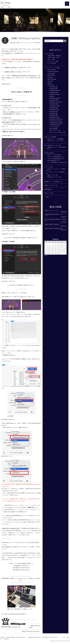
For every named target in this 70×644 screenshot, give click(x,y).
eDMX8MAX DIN (54, 94)
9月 (5, 41)
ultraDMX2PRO (22, 76)
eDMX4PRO (53, 115)
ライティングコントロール (27, 43)
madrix (49, 81)
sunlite (49, 77)
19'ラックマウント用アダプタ (57, 132)
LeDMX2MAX (53, 104)
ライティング (47, 54)
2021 (5, 42)
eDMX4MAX (53, 87)
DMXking (38, 43)
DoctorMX (50, 74)
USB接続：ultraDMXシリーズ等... (14, 67)
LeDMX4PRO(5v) (54, 125)
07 (5, 39)
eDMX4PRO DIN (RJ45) (55, 119)
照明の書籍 (47, 189)
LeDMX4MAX (53, 100)
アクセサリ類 (53, 127)
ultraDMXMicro (53, 108)
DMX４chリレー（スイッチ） (54, 141)
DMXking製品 (33, 108)
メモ (45, 197)
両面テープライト (52, 175)
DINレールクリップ (54, 131)
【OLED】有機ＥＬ (52, 58)
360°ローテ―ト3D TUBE (53, 155)
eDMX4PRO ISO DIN (55, 121)
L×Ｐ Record (51, 63)
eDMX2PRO (32, 76)
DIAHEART (50, 75)
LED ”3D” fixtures (48, 153)
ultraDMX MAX (53, 93)
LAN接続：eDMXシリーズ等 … (13, 72)
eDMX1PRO (53, 112)
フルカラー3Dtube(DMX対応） (55, 159)
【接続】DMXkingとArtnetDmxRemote (53, 229)
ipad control (50, 70)
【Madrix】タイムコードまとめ (52, 211)
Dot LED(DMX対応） (52, 161)
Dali (49, 83)
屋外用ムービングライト (50, 185)
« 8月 (46, 256)
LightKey (8, 53)
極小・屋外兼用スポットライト (52, 145)
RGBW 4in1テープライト (53, 177)
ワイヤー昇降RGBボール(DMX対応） (56, 163)
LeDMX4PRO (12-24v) (55, 123)
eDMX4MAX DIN (54, 106)
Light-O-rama (51, 79)
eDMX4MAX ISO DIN (55, 102)
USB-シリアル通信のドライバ (11, 112)
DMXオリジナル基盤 (49, 137)
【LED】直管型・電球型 (53, 56)
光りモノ (50, 60)
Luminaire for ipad (52, 72)
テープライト (47, 167)
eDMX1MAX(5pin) (54, 98)
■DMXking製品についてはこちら (11, 627)
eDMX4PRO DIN (54, 117)
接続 (18, 43)
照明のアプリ (47, 193)
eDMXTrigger (53, 129)
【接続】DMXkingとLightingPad (52, 225)
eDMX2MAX (53, 89)
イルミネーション (52, 61)
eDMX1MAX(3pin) (54, 91)
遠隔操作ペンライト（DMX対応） (52, 182)
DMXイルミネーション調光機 (54, 139)
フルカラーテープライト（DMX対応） (56, 172)
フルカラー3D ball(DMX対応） (55, 157)
